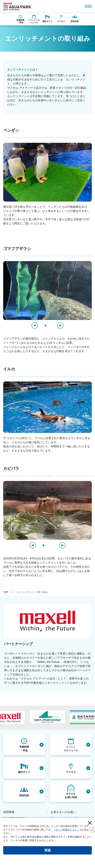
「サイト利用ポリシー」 (66, 830)
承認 (47, 850)
